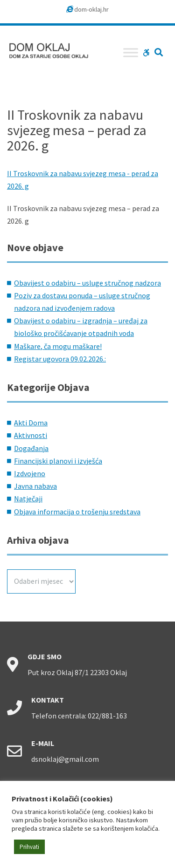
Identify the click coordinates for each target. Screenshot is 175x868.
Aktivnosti (31, 435)
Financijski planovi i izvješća (58, 461)
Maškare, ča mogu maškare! (58, 346)
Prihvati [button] (29, 847)
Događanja (31, 448)
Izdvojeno (30, 473)
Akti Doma (31, 423)
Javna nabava (35, 486)
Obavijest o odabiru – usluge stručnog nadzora (87, 283)
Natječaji (28, 499)
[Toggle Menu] (131, 52)
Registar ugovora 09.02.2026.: (60, 359)
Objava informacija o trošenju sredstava (77, 512)
